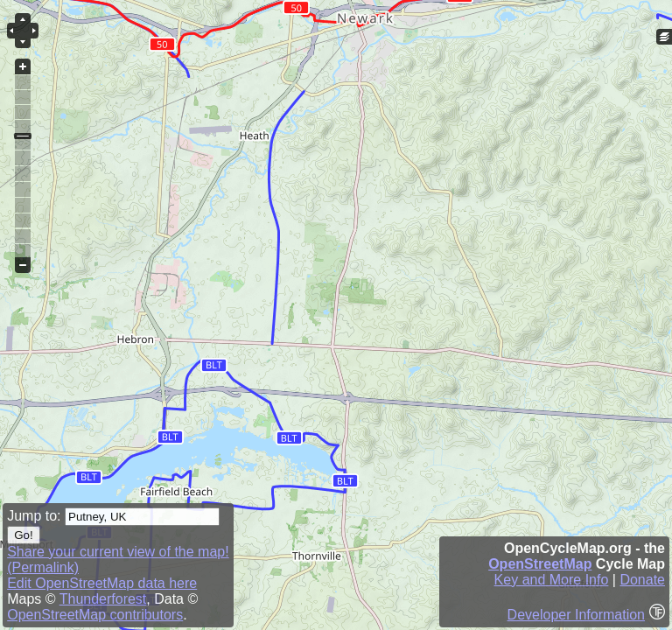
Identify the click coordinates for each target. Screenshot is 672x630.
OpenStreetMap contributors (95, 615)
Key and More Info (552, 580)
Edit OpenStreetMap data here (102, 583)
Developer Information (576, 615)
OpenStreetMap (540, 564)
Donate (642, 580)
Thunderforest (103, 599)
